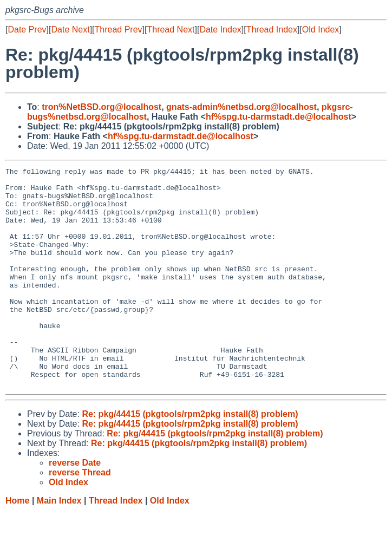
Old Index (321, 30)
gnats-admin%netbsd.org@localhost (241, 107)
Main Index (59, 544)
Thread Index (272, 30)
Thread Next (171, 30)
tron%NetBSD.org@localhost (102, 107)
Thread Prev (119, 30)
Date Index (220, 30)
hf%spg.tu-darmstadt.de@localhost (279, 117)
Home (17, 544)
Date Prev (27, 30)
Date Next (70, 30)
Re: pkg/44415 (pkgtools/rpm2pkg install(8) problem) (190, 458)
